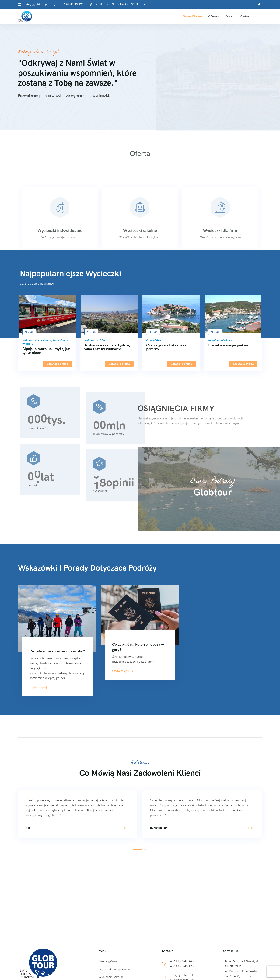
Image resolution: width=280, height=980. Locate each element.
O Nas (230, 16)
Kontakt (245, 16)
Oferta (213, 16)
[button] (137, 849)
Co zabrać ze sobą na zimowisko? (57, 651)
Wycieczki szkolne (111, 977)
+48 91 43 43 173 (72, 4)
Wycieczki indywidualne (115, 969)
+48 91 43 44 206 (182, 961)
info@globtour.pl (36, 4)
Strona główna (192, 16)
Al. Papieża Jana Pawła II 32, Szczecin (122, 4)
